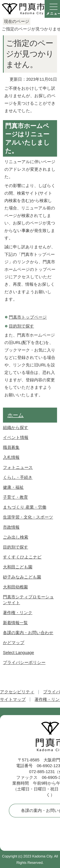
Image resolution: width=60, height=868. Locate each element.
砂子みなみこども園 (22, 577)
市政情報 (11, 527)
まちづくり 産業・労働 (25, 507)
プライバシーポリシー (24, 662)
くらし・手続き (18, 477)
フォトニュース (18, 467)
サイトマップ (13, 699)
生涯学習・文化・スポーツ (28, 517)
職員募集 (11, 447)
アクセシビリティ (17, 692)
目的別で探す (21, 326)
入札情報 (11, 457)
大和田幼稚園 (15, 587)
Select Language (18, 653)
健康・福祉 (13, 487)
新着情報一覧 (15, 623)
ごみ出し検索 (16, 537)
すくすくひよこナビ (22, 557)
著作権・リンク (18, 613)
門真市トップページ (28, 317)
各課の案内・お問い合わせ (28, 633)
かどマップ (14, 643)
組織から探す (16, 428)
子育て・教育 (15, 497)
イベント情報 (16, 437)
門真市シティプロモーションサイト (28, 600)
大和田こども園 (18, 567)
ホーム (16, 415)
